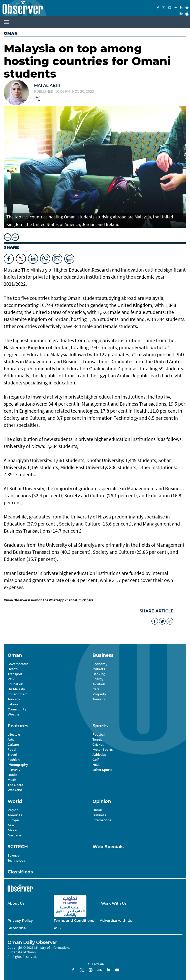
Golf (96, 760)
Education (15, 684)
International (102, 820)
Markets (99, 669)
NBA (96, 765)
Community (17, 709)
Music (12, 780)
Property (99, 694)
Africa (12, 830)
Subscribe (17, 928)
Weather (14, 714)
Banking (99, 674)
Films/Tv (14, 770)
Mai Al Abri (47, 86)
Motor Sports (103, 750)
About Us (16, 903)
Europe (13, 820)
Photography (18, 765)
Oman (11, 33)
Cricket (98, 745)
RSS (57, 928)
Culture (13, 745)
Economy (100, 664)
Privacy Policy (20, 921)
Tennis (97, 740)
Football (99, 734)
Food (12, 750)
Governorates (18, 664)
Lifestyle (14, 734)
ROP (11, 679)
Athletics (99, 755)
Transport (15, 674)
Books (12, 775)
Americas (15, 815)
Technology (16, 860)
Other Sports (102, 770)
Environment (18, 694)
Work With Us (114, 903)
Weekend (15, 790)
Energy (98, 679)
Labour (13, 704)
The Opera (15, 785)
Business (99, 815)
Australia (14, 835)
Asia (11, 825)
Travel (12, 755)
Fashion (14, 760)
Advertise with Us (116, 921)
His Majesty (16, 689)
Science (13, 855)
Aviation (99, 684)
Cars (96, 689)
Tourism (14, 699)
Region (13, 810)
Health (13, 669)
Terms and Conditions (74, 921)
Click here (86, 600)
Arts (11, 740)
